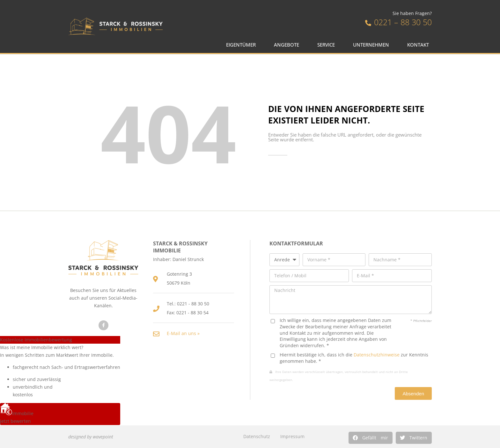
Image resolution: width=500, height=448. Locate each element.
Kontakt (420, 45)
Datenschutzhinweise (377, 355)
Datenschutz (257, 436)
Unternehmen (373, 45)
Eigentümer (243, 45)
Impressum (292, 436)
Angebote (288, 45)
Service (328, 45)
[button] (371, 438)
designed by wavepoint (91, 437)
